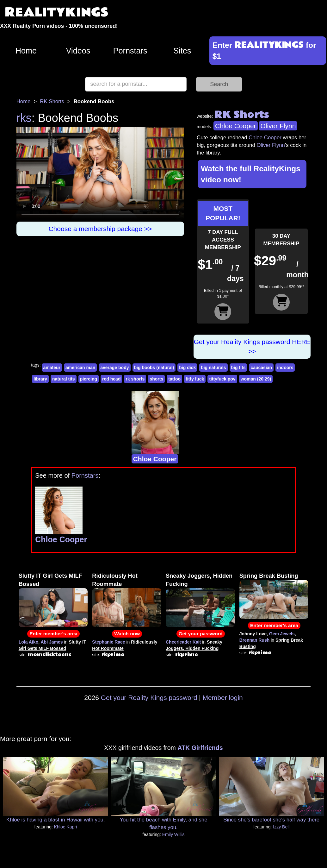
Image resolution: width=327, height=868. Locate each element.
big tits (238, 368)
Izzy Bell (281, 827)
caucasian (261, 368)
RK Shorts (52, 101)
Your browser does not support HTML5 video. (100, 174)
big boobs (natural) (154, 368)
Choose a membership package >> (100, 229)
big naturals (213, 368)
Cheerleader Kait (183, 642)
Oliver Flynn (278, 126)
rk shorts (135, 379)
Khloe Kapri (65, 827)
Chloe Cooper (236, 126)
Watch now (127, 634)
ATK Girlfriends (200, 748)
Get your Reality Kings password (149, 698)
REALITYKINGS (57, 13)
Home (26, 51)
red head (111, 379)
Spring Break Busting (269, 576)
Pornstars (130, 51)
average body (114, 368)
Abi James (52, 642)
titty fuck (195, 379)
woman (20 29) (256, 379)
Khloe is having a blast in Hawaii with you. (56, 820)
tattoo (174, 379)
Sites (182, 51)
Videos (78, 51)
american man (80, 368)
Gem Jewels (282, 634)
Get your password (201, 634)
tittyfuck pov (222, 379)
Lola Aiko (29, 642)
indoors (285, 368)
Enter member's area (53, 634)
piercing (89, 379)
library (40, 379)
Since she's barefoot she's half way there (271, 820)
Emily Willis (173, 834)
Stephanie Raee (108, 642)
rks (24, 118)
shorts (156, 379)
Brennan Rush (255, 640)
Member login (223, 698)
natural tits (64, 379)
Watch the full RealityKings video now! (251, 174)
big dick (187, 368)
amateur (52, 368)
